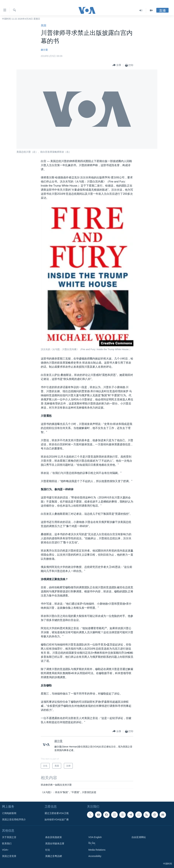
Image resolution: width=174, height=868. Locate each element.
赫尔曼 (44, 50)
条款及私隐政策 (54, 837)
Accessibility (95, 856)
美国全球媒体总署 (55, 843)
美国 (43, 25)
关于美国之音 (9, 837)
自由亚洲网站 (139, 837)
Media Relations (97, 850)
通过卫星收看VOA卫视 (57, 813)
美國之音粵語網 (54, 856)
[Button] (117, 65)
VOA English (95, 837)
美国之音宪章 (9, 856)
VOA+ (5, 850)
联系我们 (7, 843)
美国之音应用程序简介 (14, 819)
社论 (48, 850)
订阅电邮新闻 (9, 813)
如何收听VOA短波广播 (57, 819)
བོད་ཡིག (92, 843)
